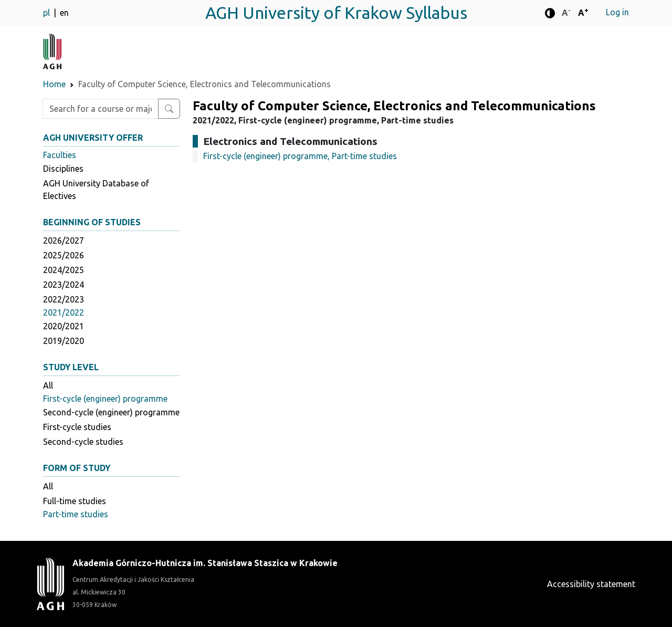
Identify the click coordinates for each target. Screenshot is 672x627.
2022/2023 (64, 299)
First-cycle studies (77, 427)
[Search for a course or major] (169, 109)
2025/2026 (64, 255)
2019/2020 (64, 341)
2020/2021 (64, 326)
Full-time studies (75, 501)
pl (48, 13)
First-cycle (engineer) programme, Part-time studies (300, 156)
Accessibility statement (591, 584)
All (48, 385)
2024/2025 (64, 270)
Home (54, 84)
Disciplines (63, 169)
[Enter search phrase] (101, 109)
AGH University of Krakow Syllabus (336, 13)
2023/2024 (64, 285)
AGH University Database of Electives (96, 190)
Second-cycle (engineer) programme (111, 412)
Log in (617, 12)
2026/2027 (64, 241)
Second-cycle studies (83, 442)
